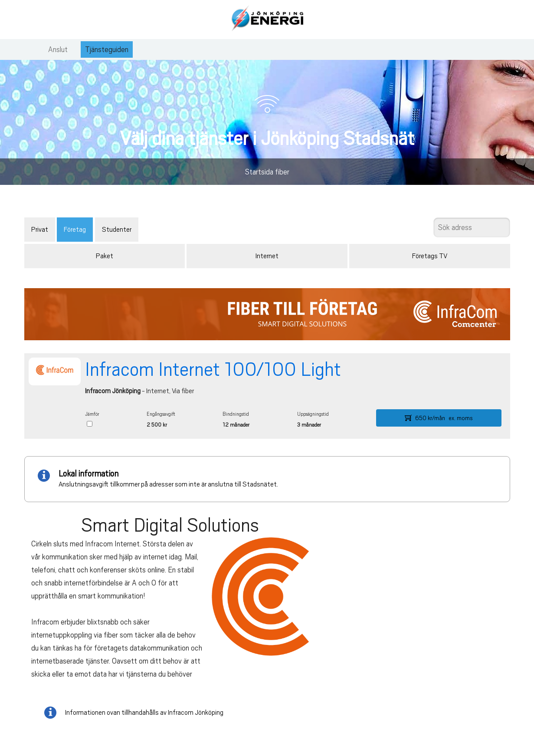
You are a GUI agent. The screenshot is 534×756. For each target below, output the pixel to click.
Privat (40, 230)
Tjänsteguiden (107, 49)
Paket (105, 256)
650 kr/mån (439, 418)
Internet (267, 256)
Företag (75, 230)
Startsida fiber (267, 172)
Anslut (58, 49)
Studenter (117, 230)
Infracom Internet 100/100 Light (213, 369)
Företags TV (430, 256)
